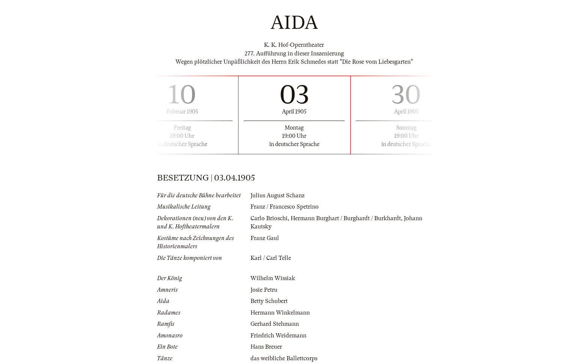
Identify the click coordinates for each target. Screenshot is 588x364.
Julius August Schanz (277, 195)
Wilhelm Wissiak (273, 278)
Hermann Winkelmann (280, 313)
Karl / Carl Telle (271, 258)
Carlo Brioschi (269, 218)
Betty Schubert (269, 301)
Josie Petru (264, 290)
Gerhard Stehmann (275, 324)
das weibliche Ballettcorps (284, 358)
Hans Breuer (266, 347)
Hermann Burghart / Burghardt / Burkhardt (346, 218)
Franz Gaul (265, 238)
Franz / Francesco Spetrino (285, 207)
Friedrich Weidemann (278, 336)
